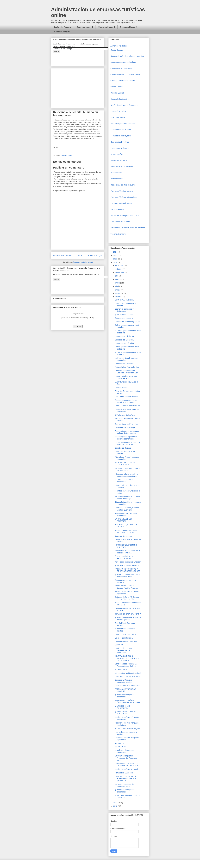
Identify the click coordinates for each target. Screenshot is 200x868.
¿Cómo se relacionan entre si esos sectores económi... (127, 475)
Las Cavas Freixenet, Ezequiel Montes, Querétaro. (127, 509)
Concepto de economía (124, 318)
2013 (115, 803)
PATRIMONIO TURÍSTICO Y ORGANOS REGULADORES (128, 765)
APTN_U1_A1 (121, 747)
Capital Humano (117, 50)
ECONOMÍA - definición (124, 343)
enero (118, 297)
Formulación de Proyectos (121, 136)
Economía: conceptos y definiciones (124, 310)
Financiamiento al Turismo (121, 130)
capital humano (66, 155)
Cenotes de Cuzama (123, 448)
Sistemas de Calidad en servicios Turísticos (128, 228)
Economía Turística (118, 111)
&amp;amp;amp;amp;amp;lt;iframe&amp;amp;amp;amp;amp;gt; (82, 58)
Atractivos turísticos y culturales (127, 686)
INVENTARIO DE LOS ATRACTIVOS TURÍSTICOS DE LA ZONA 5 (127, 658)
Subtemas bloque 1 (85, 27)
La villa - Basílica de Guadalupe (127, 406)
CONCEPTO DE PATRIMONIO (127, 676)
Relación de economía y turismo (128, 322)
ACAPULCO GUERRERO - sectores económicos (126, 531)
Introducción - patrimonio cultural (128, 673)
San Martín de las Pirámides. (126, 424)
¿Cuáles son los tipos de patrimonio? (125, 696)
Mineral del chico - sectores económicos (126, 514)
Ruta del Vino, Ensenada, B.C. (127, 367)
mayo (118, 283)
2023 (115, 255)
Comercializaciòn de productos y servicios (127, 56)
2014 (115, 262)
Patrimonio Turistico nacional (122, 191)
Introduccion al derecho (120, 148)
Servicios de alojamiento (120, 222)
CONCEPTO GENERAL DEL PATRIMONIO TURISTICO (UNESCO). (126, 778)
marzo (118, 290)
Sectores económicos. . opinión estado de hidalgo (127, 498)
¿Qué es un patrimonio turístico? (128, 562)
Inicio (80, 256)
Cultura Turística (117, 87)
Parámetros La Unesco (124, 773)
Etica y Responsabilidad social (123, 124)
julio (117, 276)
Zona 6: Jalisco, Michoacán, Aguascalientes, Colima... (126, 665)
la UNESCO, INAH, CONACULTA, (123, 707)
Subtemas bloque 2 (107, 27)
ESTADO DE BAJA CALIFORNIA (128, 614)
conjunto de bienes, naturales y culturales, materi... (127, 552)
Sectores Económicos (124, 536)
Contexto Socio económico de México (125, 74)
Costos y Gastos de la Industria (123, 81)
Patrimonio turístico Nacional (126, 769)
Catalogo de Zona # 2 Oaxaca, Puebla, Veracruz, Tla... (127, 598)
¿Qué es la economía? (124, 315)
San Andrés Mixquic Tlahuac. (126, 397)
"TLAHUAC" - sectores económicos (124, 481)
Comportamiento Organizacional (123, 62)
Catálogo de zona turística (125, 634)
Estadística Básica (118, 117)
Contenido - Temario (62, 27)
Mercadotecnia (116, 173)
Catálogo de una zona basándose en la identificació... (124, 650)
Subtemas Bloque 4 (62, 31)
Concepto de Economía (124, 340)
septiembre (120, 272)
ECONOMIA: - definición (125, 336)
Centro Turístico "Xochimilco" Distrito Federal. (126, 377)
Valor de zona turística (124, 638)
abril (117, 286)
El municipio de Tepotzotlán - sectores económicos (126, 438)
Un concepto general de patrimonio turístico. (124, 785)
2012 (115, 806)
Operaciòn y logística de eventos (123, 185)
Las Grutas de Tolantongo (125, 427)
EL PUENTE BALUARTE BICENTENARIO (125, 464)
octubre (119, 269)
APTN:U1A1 (120, 743)
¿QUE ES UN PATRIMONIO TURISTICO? (126, 546)
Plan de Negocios (117, 209)
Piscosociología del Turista (121, 203)
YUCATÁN (119, 645)
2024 (115, 252)
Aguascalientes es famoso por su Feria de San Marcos (127, 432)
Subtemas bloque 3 (128, 27)
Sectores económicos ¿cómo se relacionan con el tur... (128, 443)
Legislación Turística (119, 160)
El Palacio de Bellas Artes (125, 415)
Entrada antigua (95, 256)
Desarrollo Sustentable (120, 99)
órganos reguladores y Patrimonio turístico (124, 557)
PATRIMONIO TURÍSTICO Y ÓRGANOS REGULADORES (128, 570)
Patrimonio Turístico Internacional (124, 197)
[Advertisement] (8, 812)
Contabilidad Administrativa (121, 68)
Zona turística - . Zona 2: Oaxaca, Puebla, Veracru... (127, 587)
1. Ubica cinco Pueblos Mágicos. (128, 728)
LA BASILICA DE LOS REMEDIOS (124, 520)
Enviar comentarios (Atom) (83, 262)
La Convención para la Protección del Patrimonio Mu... (126, 758)
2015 (115, 259)
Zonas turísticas (121, 669)
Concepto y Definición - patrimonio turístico (124, 681)
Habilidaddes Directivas (120, 142)
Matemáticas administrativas (122, 166)
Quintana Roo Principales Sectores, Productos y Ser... (127, 372)
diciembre (119, 265)
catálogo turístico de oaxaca (126, 641)
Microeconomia (117, 179)
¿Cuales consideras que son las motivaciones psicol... (128, 576)
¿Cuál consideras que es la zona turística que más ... (128, 619)
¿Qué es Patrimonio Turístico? (127, 565)
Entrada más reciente (62, 256)
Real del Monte (121, 388)
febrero (118, 293)
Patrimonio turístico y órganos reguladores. (127, 592)
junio (117, 279)
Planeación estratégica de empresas (125, 216)
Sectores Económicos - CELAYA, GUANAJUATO (128, 469)
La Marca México (117, 154)
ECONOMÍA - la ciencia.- (125, 300)
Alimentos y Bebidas (119, 46)
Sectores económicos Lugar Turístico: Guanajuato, (126, 401)
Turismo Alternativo (118, 234)
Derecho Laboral (117, 93)
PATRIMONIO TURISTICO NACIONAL (126, 690)
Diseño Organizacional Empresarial (124, 105)
